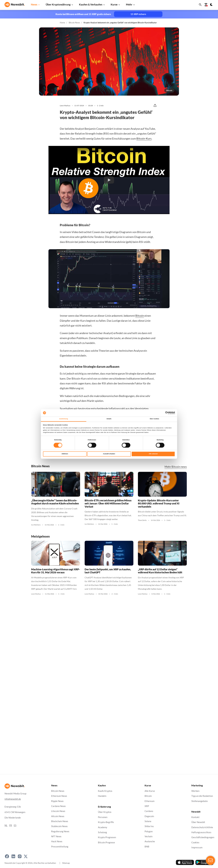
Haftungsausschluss (201, 832)
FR (11, 825)
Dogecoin (149, 816)
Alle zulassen (153, 454)
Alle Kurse (150, 791)
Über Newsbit (198, 822)
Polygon (149, 831)
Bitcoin (140, 316)
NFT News (56, 836)
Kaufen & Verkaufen (91, 4)
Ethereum (149, 801)
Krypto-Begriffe (106, 822)
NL (6, 825)
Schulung (102, 832)
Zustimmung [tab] (64, 419)
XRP (147, 806)
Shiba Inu (149, 826)
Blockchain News (60, 821)
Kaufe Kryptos (105, 791)
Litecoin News (58, 811)
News (34, 4)
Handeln (102, 796)
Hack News (57, 842)
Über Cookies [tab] (154, 419)
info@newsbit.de (13, 799)
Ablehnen (65, 454)
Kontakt (195, 817)
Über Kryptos (105, 812)
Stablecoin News (59, 826)
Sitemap (66, 863)
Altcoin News (58, 816)
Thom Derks (142, 520)
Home (62, 23)
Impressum (197, 847)
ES (15, 825)
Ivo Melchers (36, 525)
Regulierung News (60, 831)
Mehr (129, 4)
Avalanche (150, 842)
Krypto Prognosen (107, 837)
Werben (195, 791)
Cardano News (58, 806)
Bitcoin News (74, 23)
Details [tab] (109, 419)
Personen (103, 817)
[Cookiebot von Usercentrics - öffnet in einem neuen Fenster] (162, 413)
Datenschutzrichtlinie (202, 827)
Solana (148, 821)
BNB (147, 847)
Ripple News (57, 801)
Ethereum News (59, 796)
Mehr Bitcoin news (176, 467)
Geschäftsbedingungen (203, 837)
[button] (109, 180)
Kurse (114, 4)
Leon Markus (65, 106)
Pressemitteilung (60, 847)
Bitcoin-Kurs (144, 138)
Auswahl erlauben (109, 454)
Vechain (149, 836)
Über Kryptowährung (58, 4)
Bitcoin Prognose (106, 842)
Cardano (149, 811)
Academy (103, 827)
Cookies (195, 842)
